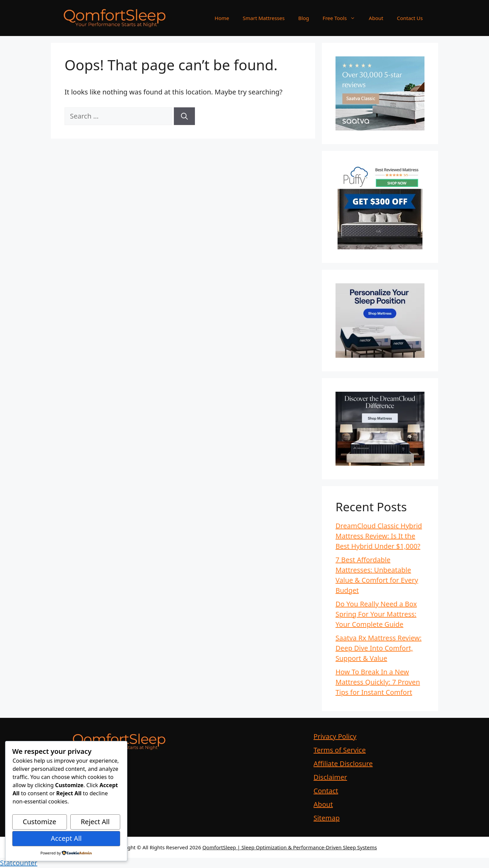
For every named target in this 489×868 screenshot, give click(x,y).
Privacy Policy (335, 736)
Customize (39, 822)
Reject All (95, 822)
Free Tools (342, 18)
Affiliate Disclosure (343, 764)
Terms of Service (340, 750)
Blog (304, 18)
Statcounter (19, 863)
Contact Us (410, 18)
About (376, 18)
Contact (326, 791)
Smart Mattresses (264, 18)
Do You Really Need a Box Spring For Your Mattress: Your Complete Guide (376, 614)
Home (222, 18)
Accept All (66, 838)
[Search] (184, 116)
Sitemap (327, 818)
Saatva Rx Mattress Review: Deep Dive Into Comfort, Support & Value (378, 648)
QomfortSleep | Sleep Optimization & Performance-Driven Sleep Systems (290, 847)
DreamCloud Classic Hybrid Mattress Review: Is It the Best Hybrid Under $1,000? (379, 536)
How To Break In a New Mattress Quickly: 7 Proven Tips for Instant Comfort (378, 682)
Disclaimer (330, 777)
